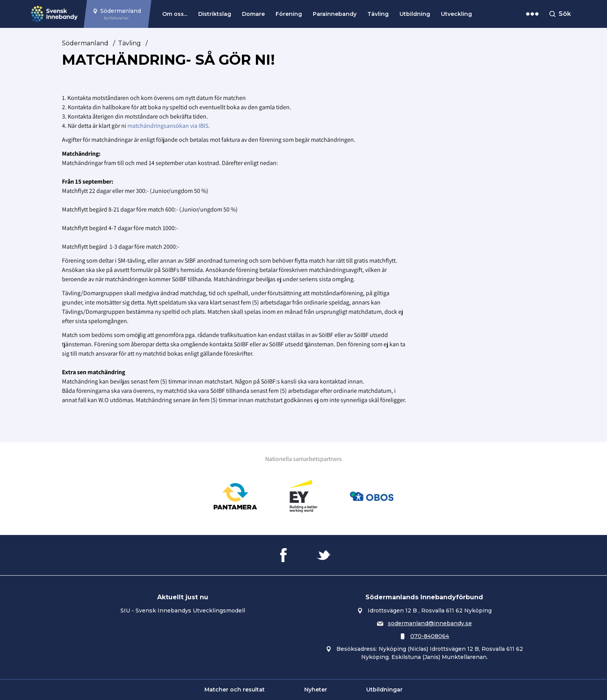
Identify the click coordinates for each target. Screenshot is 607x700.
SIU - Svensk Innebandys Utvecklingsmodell (183, 611)
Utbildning (415, 14)
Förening (289, 14)
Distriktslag (215, 14)
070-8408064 (430, 636)
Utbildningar (384, 690)
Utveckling (456, 14)
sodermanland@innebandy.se (430, 623)
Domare (253, 14)
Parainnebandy (335, 14)
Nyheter (316, 690)
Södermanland (85, 43)
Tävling (378, 14)
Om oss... (175, 14)
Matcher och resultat (235, 690)
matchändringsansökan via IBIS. (169, 126)
